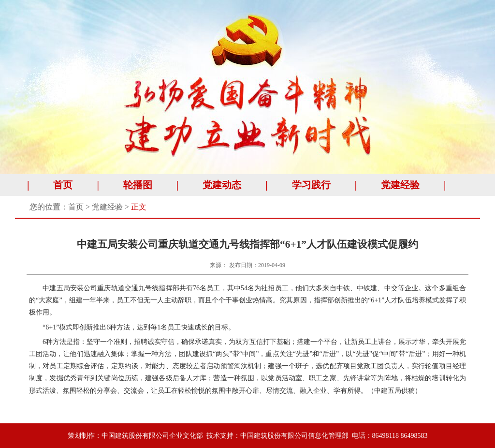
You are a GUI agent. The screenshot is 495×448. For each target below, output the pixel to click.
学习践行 (311, 185)
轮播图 (138, 185)
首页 (63, 185)
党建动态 (222, 185)
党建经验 (400, 185)
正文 (139, 207)
